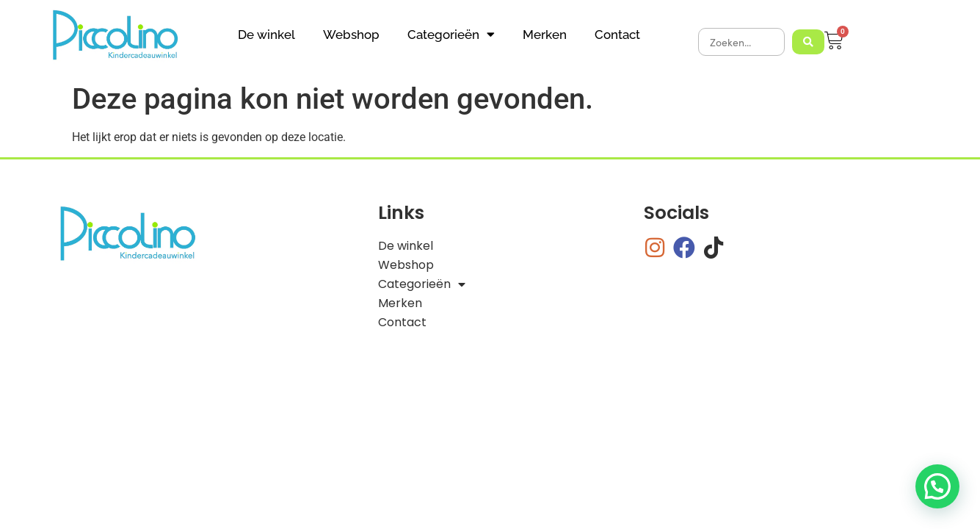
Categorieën (451, 34)
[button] (937, 486)
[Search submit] (808, 42)
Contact (617, 35)
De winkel (266, 35)
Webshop (351, 35)
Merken (545, 35)
